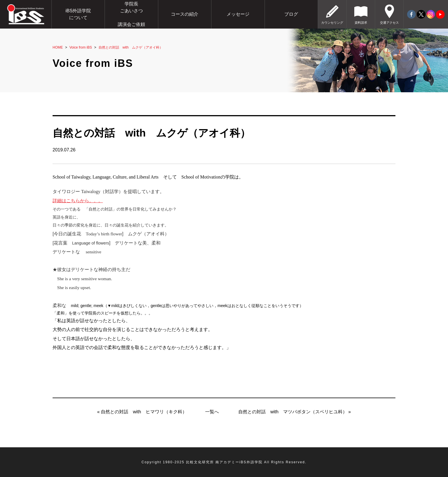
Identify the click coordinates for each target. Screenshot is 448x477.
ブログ (291, 14)
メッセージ (238, 14)
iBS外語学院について (78, 14)
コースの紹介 (185, 14)
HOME (58, 47)
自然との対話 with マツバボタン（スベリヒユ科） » (295, 412)
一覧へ (212, 412)
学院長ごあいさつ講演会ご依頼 (131, 14)
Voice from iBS (81, 47)
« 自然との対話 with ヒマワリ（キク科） (142, 412)
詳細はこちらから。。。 (78, 201)
